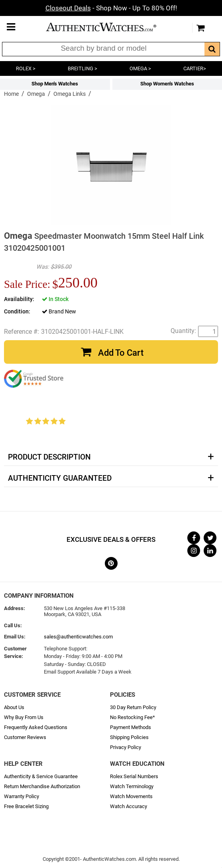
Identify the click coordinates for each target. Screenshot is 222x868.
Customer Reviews (25, 737)
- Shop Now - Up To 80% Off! (111, 8)
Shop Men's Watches (55, 84)
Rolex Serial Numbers (134, 776)
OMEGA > (140, 68)
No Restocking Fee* (133, 717)
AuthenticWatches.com (109, 27)
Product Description (49, 457)
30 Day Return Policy (133, 707)
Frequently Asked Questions (36, 727)
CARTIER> (195, 68)
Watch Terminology (132, 786)
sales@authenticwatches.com (78, 637)
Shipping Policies (129, 737)
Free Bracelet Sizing (26, 806)
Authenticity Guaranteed (60, 478)
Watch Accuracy (129, 806)
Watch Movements (131, 796)
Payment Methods (131, 727)
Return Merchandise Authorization (42, 786)
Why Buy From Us (24, 717)
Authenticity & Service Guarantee (41, 776)
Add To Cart (121, 353)
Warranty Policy (22, 796)
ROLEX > (26, 68)
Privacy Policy (126, 747)
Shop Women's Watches (167, 84)
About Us (14, 707)
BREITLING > (83, 68)
